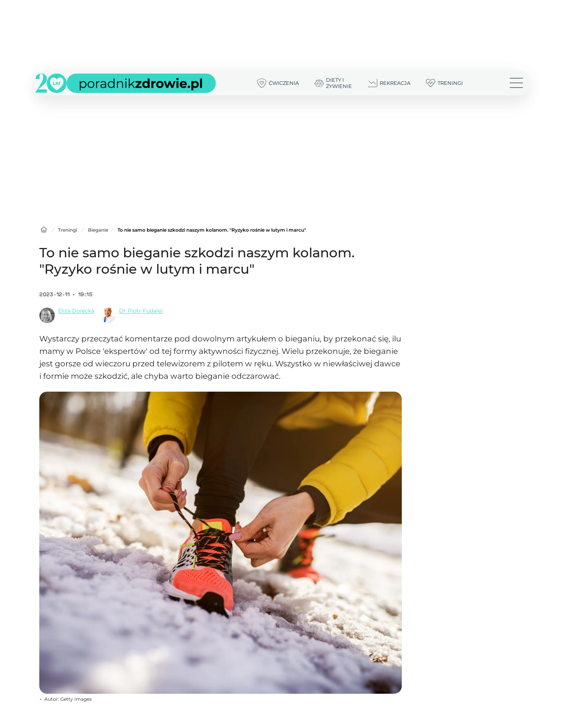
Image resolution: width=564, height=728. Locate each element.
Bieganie (98, 230)
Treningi (67, 230)
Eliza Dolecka (76, 311)
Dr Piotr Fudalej (141, 311)
